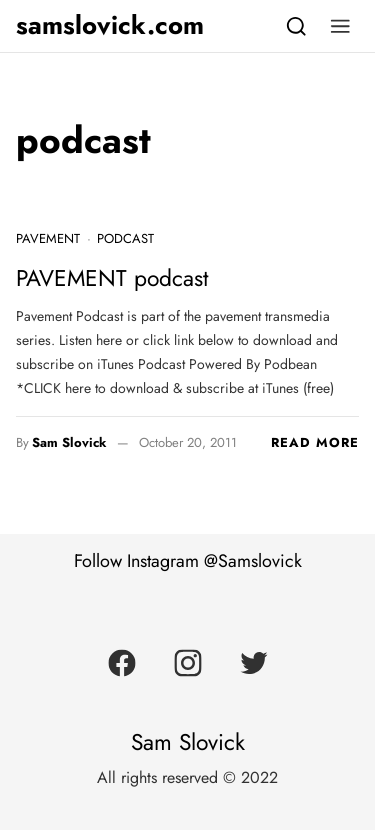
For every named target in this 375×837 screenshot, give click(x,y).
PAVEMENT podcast (112, 278)
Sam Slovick (69, 442)
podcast (125, 238)
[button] (340, 26)
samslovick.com (110, 25)
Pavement (48, 238)
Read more (315, 442)
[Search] (296, 26)
